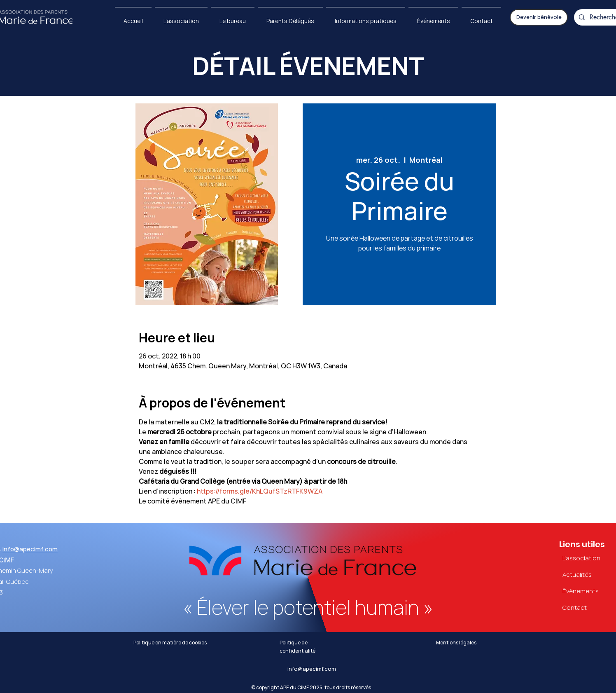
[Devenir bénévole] (539, 17)
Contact (575, 608)
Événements (581, 591)
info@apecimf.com (30, 549)
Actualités (577, 575)
